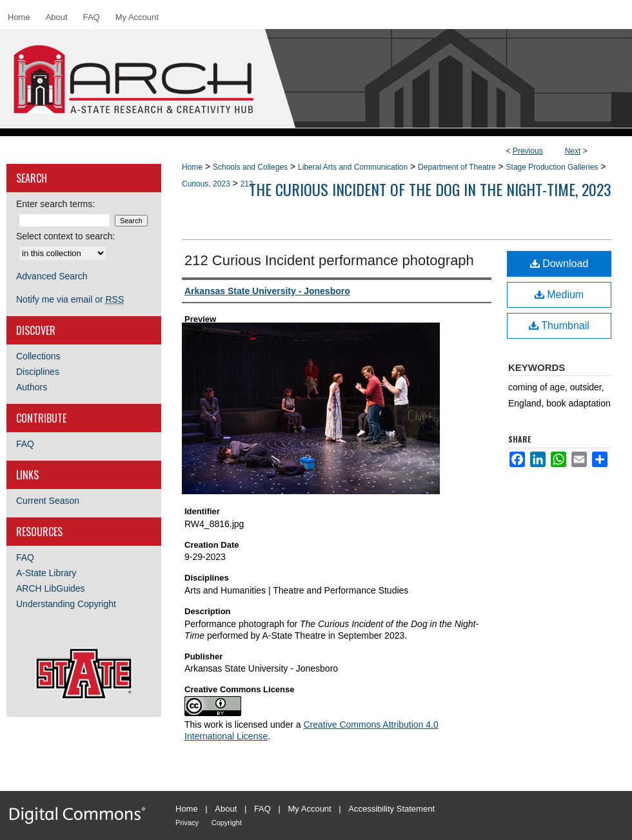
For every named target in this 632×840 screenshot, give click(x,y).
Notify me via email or (70, 299)
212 (247, 184)
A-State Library (46, 573)
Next (573, 151)
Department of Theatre (457, 167)
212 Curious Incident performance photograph (329, 260)
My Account (310, 809)
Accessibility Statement (391, 809)
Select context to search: (65, 236)
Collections (38, 356)
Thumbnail (559, 325)
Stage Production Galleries (552, 167)
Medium (559, 295)
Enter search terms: (55, 204)
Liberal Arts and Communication (353, 167)
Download (559, 264)
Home (192, 167)
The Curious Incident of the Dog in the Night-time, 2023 (430, 189)
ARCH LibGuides (51, 588)
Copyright (227, 823)
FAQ (25, 444)
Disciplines (38, 372)
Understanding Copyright (66, 604)
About (226, 809)
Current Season (48, 501)
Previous (528, 151)
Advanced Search (52, 276)
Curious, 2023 (206, 184)
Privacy (187, 823)
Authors (32, 387)
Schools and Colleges (250, 167)
